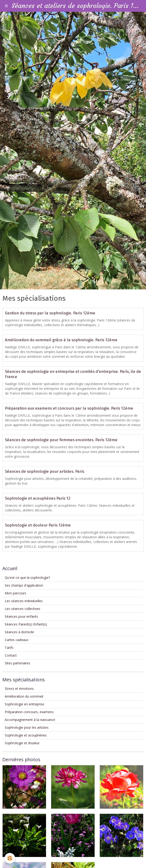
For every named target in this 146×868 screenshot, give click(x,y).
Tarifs (9, 648)
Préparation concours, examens (29, 712)
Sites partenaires (17, 663)
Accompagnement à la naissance (30, 720)
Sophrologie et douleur (22, 743)
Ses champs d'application (24, 585)
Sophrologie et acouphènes (26, 735)
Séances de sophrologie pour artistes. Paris (45, 471)
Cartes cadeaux (17, 640)
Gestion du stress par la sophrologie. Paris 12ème (50, 313)
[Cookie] (10, 858)
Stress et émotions (19, 689)
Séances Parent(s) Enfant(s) (26, 624)
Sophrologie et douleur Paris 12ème (38, 525)
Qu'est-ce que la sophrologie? (27, 578)
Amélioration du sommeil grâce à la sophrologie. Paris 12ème (61, 340)
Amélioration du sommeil (24, 696)
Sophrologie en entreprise (24, 704)
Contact (11, 655)
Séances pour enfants (21, 616)
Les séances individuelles (24, 601)
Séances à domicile (19, 632)
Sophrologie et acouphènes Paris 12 (38, 498)
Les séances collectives (23, 609)
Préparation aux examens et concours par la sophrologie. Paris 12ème (69, 408)
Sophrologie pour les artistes (27, 727)
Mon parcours (15, 593)
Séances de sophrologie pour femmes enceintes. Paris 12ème (61, 440)
